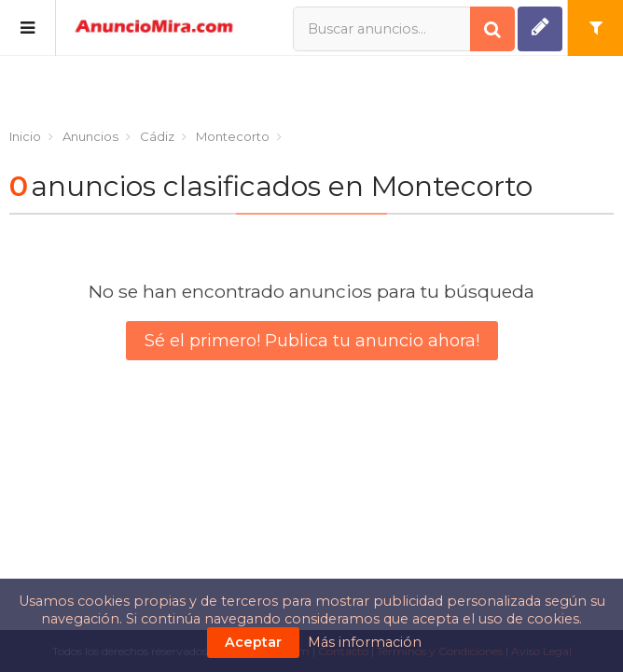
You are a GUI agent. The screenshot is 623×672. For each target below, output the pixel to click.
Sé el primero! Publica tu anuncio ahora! (312, 341)
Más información (365, 642)
